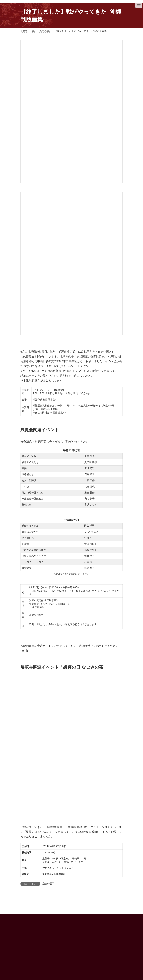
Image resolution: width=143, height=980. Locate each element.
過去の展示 (48, 884)
